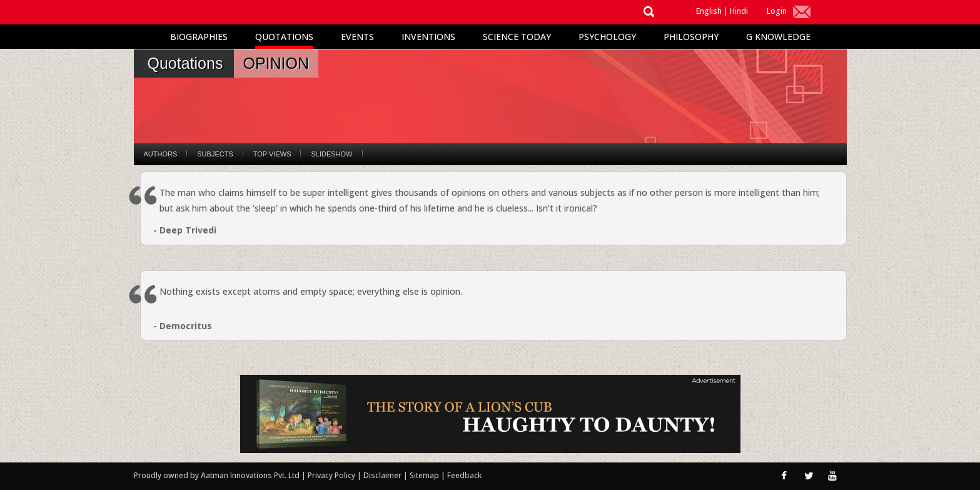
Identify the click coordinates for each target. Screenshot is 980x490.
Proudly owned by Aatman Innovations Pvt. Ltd (217, 475)
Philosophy (691, 37)
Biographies (199, 37)
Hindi (739, 11)
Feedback (464, 475)
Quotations (284, 37)
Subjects (215, 154)
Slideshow (331, 154)
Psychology (607, 37)
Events (357, 37)
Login (777, 11)
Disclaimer (382, 475)
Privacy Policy (332, 475)
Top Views (272, 154)
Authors (161, 154)
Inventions (428, 37)
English (709, 11)
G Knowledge (778, 37)
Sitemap (425, 475)
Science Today (517, 37)
